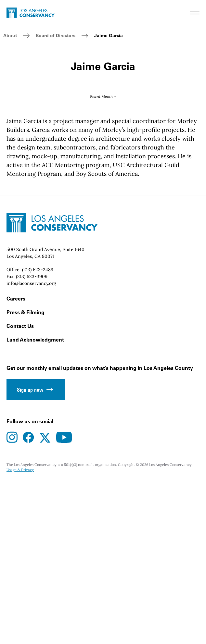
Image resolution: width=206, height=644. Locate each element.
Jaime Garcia (109, 35)
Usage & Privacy (20, 631)
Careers (16, 460)
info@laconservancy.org (31, 444)
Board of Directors (56, 35)
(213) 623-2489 (38, 431)
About (10, 35)
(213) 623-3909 (32, 438)
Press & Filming (26, 473)
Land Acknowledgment (35, 501)
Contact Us (20, 487)
